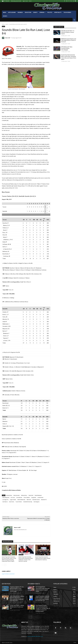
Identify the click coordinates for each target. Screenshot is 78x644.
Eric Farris (13, 497)
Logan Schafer (13, 500)
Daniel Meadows (38, 495)
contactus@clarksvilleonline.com (35, 636)
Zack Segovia (36, 502)
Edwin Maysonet (6, 497)
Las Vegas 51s (5, 500)
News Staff (8, 38)
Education (4, 555)
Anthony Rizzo (24, 495)
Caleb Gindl (31, 495)
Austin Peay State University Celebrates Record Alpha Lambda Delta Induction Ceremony (43, 558)
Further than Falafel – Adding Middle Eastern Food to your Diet (17, 607)
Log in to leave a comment (8, 574)
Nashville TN (44, 500)
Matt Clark (29, 500)
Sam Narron (5, 502)
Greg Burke (34, 497)
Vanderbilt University (28, 502)
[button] (74, 20)
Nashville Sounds (36, 500)
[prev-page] (3, 565)
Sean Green (12, 502)
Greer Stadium (27, 497)
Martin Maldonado (21, 500)
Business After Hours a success (11, 518)
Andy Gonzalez (17, 495)
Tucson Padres (19, 502)
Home (3, 24)
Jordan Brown (40, 497)
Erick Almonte (19, 497)
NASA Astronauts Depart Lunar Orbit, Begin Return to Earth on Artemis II (69, 40)
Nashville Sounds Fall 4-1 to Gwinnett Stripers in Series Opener (68, 32)
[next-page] (5, 565)
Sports (7, 24)
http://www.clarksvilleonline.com (20, 530)
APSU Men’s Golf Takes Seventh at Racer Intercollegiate (67, 48)
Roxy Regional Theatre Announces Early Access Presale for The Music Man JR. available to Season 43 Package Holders (43, 608)
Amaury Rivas (9, 495)
